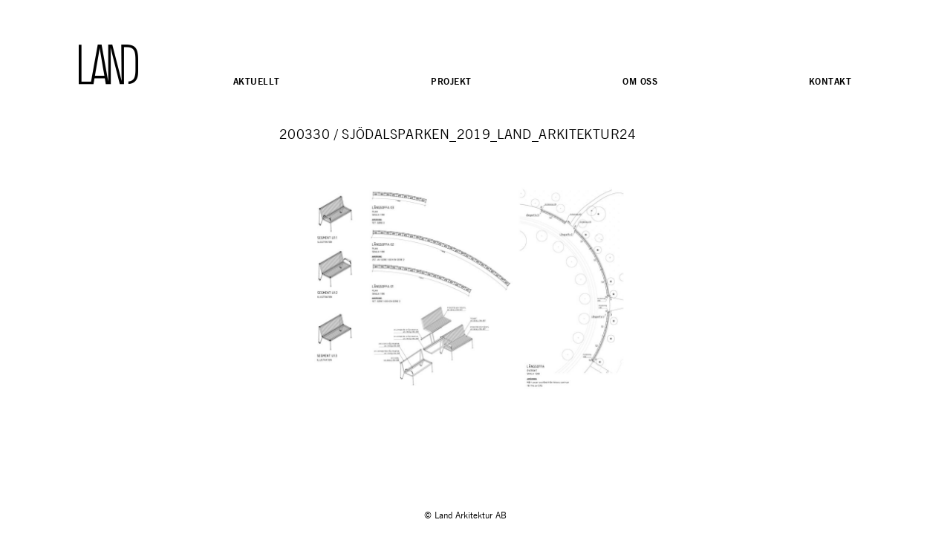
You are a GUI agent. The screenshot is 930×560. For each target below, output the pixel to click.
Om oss (640, 81)
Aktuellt (256, 81)
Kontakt (830, 81)
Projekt (451, 81)
